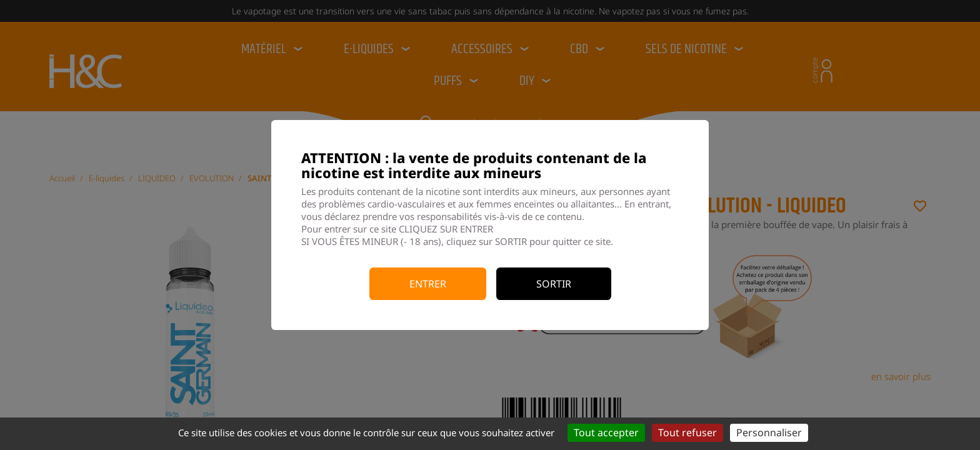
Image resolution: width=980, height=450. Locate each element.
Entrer (428, 284)
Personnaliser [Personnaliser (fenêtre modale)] (769, 432)
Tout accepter (606, 432)
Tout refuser (687, 432)
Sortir (554, 284)
